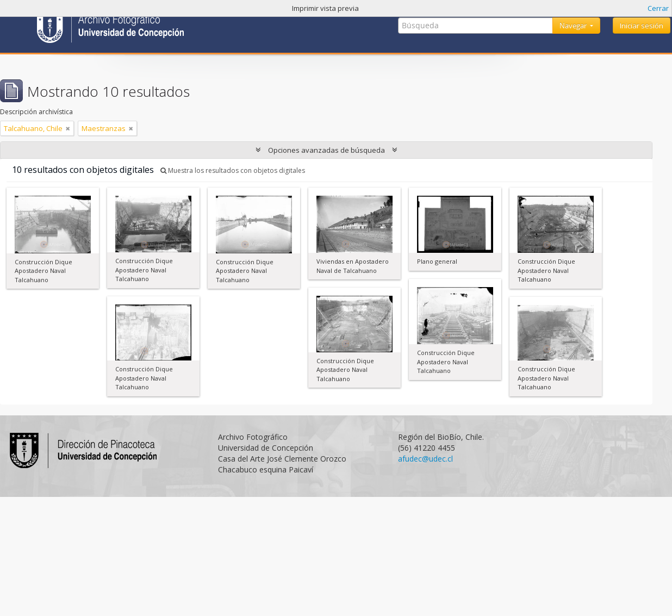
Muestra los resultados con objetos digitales (233, 170)
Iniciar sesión (642, 26)
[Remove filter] (68, 128)
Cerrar (658, 8)
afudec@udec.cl (425, 459)
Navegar (574, 26)
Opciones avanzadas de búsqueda (326, 150)
